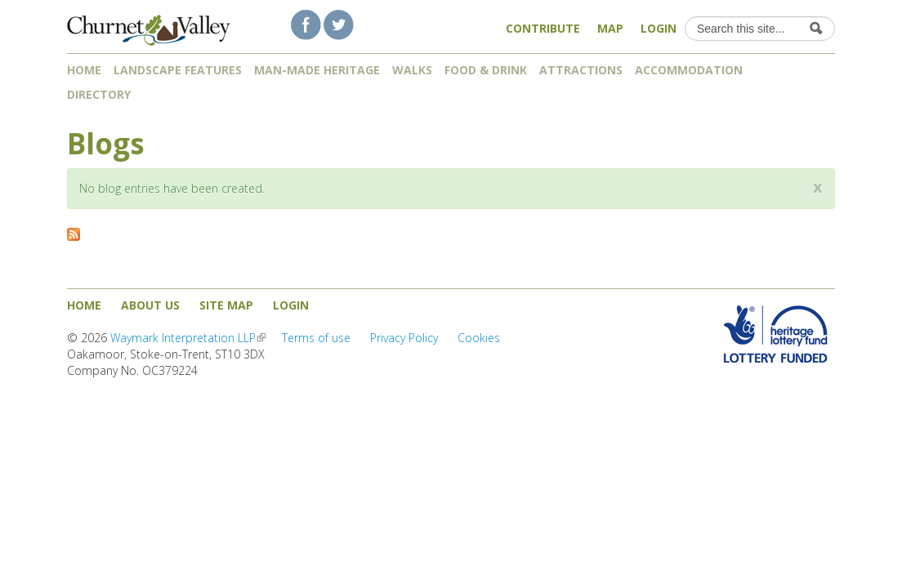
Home (84, 70)
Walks (412, 70)
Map (610, 28)
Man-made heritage (317, 70)
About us (150, 305)
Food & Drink (486, 70)
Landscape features (178, 70)
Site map (226, 305)
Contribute (543, 28)
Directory (105, 94)
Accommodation (689, 70)
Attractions (581, 70)
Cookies (479, 338)
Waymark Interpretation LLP (188, 338)
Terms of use (316, 338)
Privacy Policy (404, 338)
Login (659, 28)
